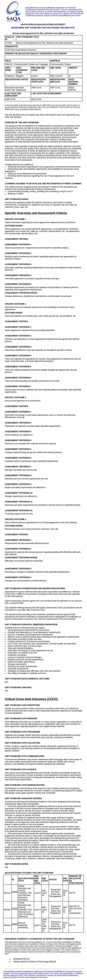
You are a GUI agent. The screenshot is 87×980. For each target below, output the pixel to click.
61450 (15, 892)
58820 (15, 924)
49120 (15, 909)
